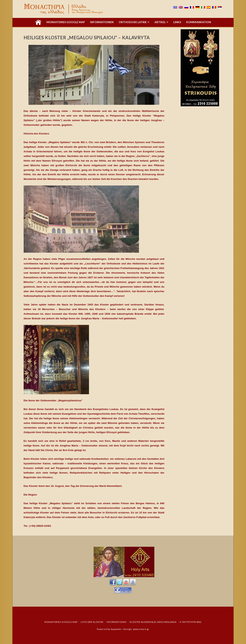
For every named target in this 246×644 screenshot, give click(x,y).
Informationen (117, 622)
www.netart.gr (141, 629)
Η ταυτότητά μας (191, 622)
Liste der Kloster (92, 622)
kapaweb (116, 629)
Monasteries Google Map (61, 622)
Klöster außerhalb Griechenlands (153, 622)
